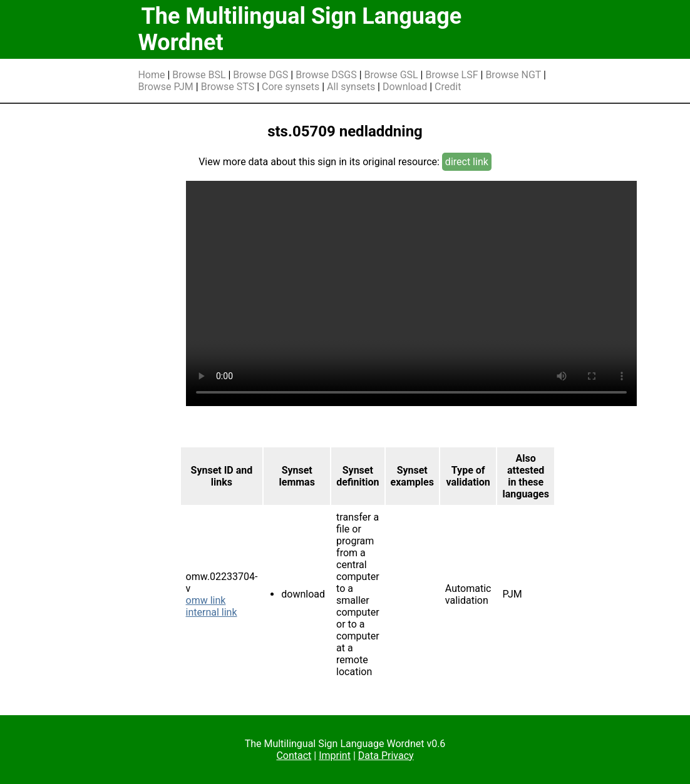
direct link (467, 162)
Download (405, 87)
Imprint (335, 756)
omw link (206, 600)
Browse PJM (165, 87)
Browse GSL (391, 75)
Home (151, 75)
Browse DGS (260, 75)
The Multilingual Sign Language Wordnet (300, 29)
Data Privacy (386, 756)
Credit (448, 87)
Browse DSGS (326, 75)
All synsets (351, 87)
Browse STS (228, 87)
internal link (212, 612)
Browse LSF (451, 75)
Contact (294, 756)
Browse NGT (513, 75)
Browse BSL (199, 75)
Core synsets (291, 87)
